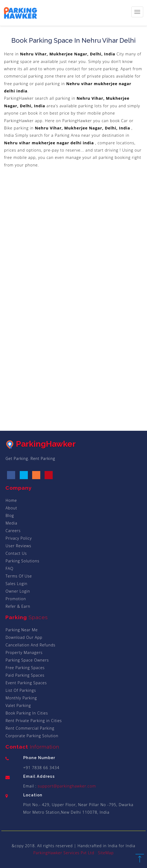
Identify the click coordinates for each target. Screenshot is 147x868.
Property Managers (24, 652)
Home (11, 500)
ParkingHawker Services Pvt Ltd (64, 853)
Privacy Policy (19, 538)
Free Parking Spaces (25, 668)
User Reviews (18, 546)
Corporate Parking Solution (32, 736)
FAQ (9, 568)
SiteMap (106, 853)
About (11, 508)
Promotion (16, 599)
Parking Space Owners (27, 660)
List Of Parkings (21, 690)
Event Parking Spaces (26, 683)
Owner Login (18, 591)
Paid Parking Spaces (25, 675)
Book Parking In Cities (27, 713)
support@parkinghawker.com (66, 786)
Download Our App (24, 637)
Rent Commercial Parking (30, 728)
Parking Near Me (21, 630)
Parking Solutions (22, 561)
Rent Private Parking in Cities (34, 721)
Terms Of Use (19, 576)
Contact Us (16, 553)
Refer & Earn (18, 606)
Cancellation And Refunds (30, 645)
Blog (10, 515)
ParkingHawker (41, 444)
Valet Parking (18, 705)
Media (11, 523)
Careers (13, 531)
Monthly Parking (21, 698)
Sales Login (16, 584)
